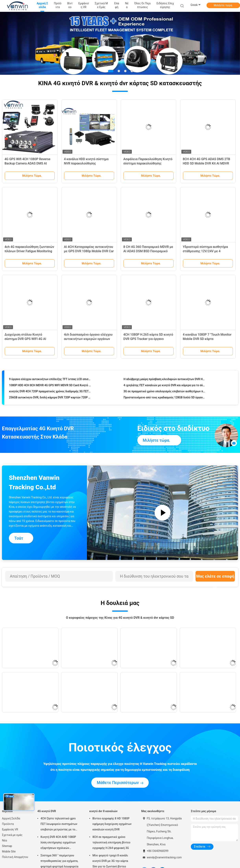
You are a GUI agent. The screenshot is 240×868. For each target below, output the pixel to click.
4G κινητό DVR (47, 811)
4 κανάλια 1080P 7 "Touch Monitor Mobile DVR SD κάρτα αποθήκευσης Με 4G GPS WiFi (207, 339)
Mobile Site (9, 851)
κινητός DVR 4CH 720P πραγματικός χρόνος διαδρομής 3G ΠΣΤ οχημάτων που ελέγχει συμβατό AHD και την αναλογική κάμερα (50, 392)
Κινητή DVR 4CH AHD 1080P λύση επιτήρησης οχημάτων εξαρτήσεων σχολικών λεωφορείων (58, 843)
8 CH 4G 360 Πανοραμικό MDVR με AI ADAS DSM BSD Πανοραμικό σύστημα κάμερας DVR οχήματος (148, 251)
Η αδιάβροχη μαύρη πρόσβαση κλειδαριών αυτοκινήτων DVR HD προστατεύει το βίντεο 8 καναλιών (165, 380)
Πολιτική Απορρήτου (15, 857)
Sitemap (7, 846)
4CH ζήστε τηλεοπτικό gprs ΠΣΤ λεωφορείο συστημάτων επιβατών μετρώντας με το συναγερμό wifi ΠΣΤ (59, 825)
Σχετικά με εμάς (12, 835)
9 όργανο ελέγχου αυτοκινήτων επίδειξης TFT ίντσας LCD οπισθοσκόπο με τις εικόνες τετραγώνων (50, 380)
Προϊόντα (8, 824)
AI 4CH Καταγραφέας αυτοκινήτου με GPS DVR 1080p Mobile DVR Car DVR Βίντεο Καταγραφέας (89, 251)
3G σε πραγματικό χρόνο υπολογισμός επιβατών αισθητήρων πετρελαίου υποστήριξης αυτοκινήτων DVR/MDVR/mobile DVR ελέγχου (165, 392)
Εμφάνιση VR (10, 829)
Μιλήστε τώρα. (223, 5)
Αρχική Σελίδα (11, 818)
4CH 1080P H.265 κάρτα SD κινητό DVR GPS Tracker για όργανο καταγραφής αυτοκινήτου (148, 339)
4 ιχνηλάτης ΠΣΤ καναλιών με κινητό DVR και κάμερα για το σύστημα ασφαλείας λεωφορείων (165, 386)
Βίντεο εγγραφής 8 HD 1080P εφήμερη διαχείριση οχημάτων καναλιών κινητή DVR (112, 824)
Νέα (4, 840)
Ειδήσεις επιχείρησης (165, 5)
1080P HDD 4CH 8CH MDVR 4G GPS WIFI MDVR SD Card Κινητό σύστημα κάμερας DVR (50, 386)
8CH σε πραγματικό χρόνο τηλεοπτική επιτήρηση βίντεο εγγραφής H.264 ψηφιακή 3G (111, 842)
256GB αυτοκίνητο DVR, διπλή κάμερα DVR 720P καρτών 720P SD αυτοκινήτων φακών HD (50, 398)
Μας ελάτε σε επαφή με (215, 578)
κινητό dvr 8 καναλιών (103, 811)
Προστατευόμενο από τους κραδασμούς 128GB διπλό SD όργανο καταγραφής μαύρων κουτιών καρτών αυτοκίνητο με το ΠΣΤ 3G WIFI (165, 398)
